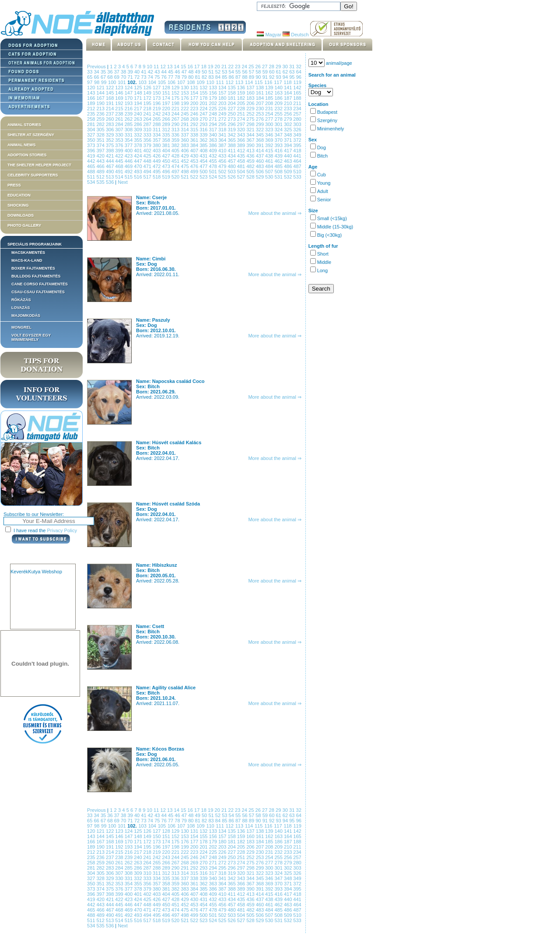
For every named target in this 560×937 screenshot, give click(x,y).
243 (166, 114)
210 (289, 103)
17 (198, 67)
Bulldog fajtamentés (36, 276)
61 (279, 72)
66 (97, 77)
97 (91, 82)
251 (242, 114)
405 (176, 151)
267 (176, 119)
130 (185, 88)
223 (195, 109)
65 (90, 77)
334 (157, 135)
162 (270, 93)
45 (171, 72)
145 (110, 93)
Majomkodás (26, 316)
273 (232, 119)
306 (110, 130)
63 (292, 72)
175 (176, 98)
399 (120, 151)
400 (129, 151)
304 (92, 130)
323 (270, 130)
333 (148, 135)
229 (251, 109)
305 (101, 130)
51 (212, 72)
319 (232, 130)
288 (157, 124)
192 (120, 103)
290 (176, 124)
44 (165, 72)
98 (98, 82)
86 (232, 77)
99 (105, 82)
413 (251, 151)
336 (176, 135)
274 (242, 119)
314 (185, 130)
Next (123, 182)
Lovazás (21, 308)
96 (299, 77)
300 (270, 124)
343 (242, 135)
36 (110, 72)
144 (101, 93)
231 (270, 109)
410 (223, 151)
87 (239, 77)
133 (214, 88)
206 (251, 103)
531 (279, 177)
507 (270, 172)
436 (251, 156)
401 (138, 151)
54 (232, 72)
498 (185, 172)
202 (214, 103)
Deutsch (296, 35)
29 (279, 67)
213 (101, 109)
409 (214, 151)
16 (191, 67)
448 (148, 161)
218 (148, 109)
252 (251, 114)
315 (195, 130)
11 (157, 67)
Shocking (18, 205)
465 (92, 166)
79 (185, 77)
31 (293, 67)
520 (176, 177)
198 (176, 103)
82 (205, 77)
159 (242, 93)
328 (101, 135)
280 (297, 119)
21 (225, 67)
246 (195, 114)
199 (185, 103)
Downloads (21, 215)
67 (104, 77)
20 (218, 67)
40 (138, 72)
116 (269, 82)
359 (176, 140)
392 (270, 145)
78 (178, 77)
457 (232, 161)
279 (289, 119)
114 (250, 82)
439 (279, 156)
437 (261, 156)
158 (232, 93)
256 (289, 114)
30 (286, 67)
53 (225, 72)
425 (148, 156)
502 (223, 172)
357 (157, 140)
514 (120, 177)
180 (223, 98)
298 (251, 124)
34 (97, 72)
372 (297, 140)
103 (143, 82)
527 (242, 177)
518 (157, 177)
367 (251, 140)
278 (279, 119)
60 (272, 72)
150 (157, 93)
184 (261, 98)
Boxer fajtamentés (33, 268)
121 (101, 88)
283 (110, 124)
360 (185, 140)
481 (242, 166)
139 (270, 88)
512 (101, 177)
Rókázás (21, 300)
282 (101, 124)
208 (270, 103)
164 (289, 93)
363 (214, 140)
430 (195, 156)
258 (92, 119)
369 (270, 140)
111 (221, 82)
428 (176, 156)
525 (223, 177)
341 (223, 135)
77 (171, 77)
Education (19, 195)
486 (289, 166)
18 (205, 67)
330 (120, 135)
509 (289, 172)
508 (279, 172)
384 (195, 145)
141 (289, 88)
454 (204, 161)
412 (242, 151)
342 (232, 135)
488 (92, 172)
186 (279, 98)
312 (166, 130)
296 (232, 124)
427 (166, 156)
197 (166, 103)
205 (242, 103)
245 (185, 114)
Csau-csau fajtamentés (38, 292)
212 (92, 109)
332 (138, 135)
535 (101, 182)
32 (299, 67)
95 (292, 77)
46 (178, 72)
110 (211, 82)
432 (214, 156)
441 (297, 156)
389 (242, 145)
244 (176, 114)
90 (259, 77)
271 (214, 119)
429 (185, 156)
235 (92, 114)
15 (184, 67)
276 (261, 119)
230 (261, 109)
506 (261, 172)
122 (110, 88)
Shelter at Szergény (31, 135)
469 (129, 166)
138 (261, 88)
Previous (96, 67)
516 (138, 177)
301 (279, 124)
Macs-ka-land (27, 260)
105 (163, 82)
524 (214, 177)
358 (166, 140)
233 (289, 109)
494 (148, 172)
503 (232, 172)
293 (204, 124)
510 (297, 172)
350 (92, 140)
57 (252, 72)
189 (92, 103)
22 (232, 67)
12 (164, 67)
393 (279, 145)
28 (273, 67)
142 (297, 88)
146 (120, 93)
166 (92, 98)
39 (131, 72)
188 (297, 98)
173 (157, 98)
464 (297, 161)
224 (204, 109)
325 (289, 130)
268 (185, 119)
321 (251, 130)
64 (299, 72)
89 (252, 77)
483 (261, 166)
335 (166, 135)
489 (101, 172)
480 (232, 166)
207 (261, 103)
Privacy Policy (62, 530)
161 (261, 93)
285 (129, 124)
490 (110, 172)
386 (214, 145)
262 (129, 119)
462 (279, 161)
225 (214, 109)
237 (110, 114)
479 (223, 166)
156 (214, 93)
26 (259, 67)
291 (185, 124)
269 (195, 119)
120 (92, 88)
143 (92, 93)
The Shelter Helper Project (39, 165)
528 (251, 177)
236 (101, 114)
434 (232, 156)
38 (124, 72)
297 (242, 124)
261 (120, 119)
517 (148, 177)
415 (270, 151)
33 (90, 72)
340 (214, 135)
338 (195, 135)
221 (176, 109)
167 (101, 98)
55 (239, 72)
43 (158, 72)
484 (270, 166)
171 (138, 98)
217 (138, 109)
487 (297, 166)
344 (251, 135)
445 (120, 161)
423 (129, 156)
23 (238, 67)
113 (240, 82)
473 (166, 166)
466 (101, 166)
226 (223, 109)
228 (242, 109)
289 (166, 124)
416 (279, 151)
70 (124, 77)
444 (110, 161)
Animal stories (24, 125)
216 (129, 109)
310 (148, 130)
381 (166, 145)
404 (166, 151)
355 (138, 140)
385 (204, 145)
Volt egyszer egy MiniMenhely (31, 337)
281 (92, 124)
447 (138, 161)
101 (122, 82)
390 (251, 145)
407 (195, 151)
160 (251, 93)
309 (138, 130)
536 (110, 182)
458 (242, 161)
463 (289, 161)
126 (148, 88)
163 (279, 93)
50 (205, 72)
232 (279, 109)
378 (138, 145)
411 (232, 151)
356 (148, 140)
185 (270, 98)
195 (148, 103)
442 (92, 161)
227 (232, 109)
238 (120, 114)
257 (297, 114)
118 (288, 82)
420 (101, 156)
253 (261, 114)
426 (157, 156)
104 (153, 82)
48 (191, 72)
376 (120, 145)
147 (129, 93)
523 (204, 177)
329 (110, 135)
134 (223, 88)
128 (166, 88)
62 (286, 72)
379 (148, 145)
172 (148, 98)
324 (279, 130)
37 (117, 72)
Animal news (21, 145)
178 (204, 98)
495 (157, 172)
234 (297, 109)
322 (261, 130)
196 (157, 103)
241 (148, 114)
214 (110, 109)
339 (204, 135)
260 (110, 119)
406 (185, 151)
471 (148, 166)
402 (148, 151)
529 (261, 177)
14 (178, 67)
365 (232, 140)
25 (252, 67)
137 (251, 88)
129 (176, 88)
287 (148, 124)
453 (195, 161)
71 (131, 77)
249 (223, 114)
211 (297, 103)
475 (185, 166)
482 (251, 166)
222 (185, 109)
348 (289, 135)
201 (204, 103)
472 (157, 166)
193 (129, 103)
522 (195, 177)
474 (176, 166)
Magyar (269, 35)
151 (166, 93)
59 (266, 72)
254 (270, 114)
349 (297, 135)
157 (223, 93)
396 (92, 151)
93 (279, 77)
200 (195, 103)
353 (120, 140)
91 (266, 77)
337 (185, 135)
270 (204, 119)
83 (212, 77)
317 (214, 130)
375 (110, 145)
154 (195, 93)
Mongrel (21, 327)
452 (185, 161)
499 (195, 172)
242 (157, 114)
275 (251, 119)
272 (223, 119)
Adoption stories (27, 155)
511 (92, 177)
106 (172, 82)
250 (232, 114)
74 (151, 77)
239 (129, 114)
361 (195, 140)
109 (201, 82)
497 (176, 172)
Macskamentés (28, 253)
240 (138, 114)
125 (138, 88)
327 (92, 135)
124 (129, 88)
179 (214, 98)
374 (101, 145)
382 (176, 145)
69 (117, 77)
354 (129, 140)
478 (214, 166)
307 (120, 130)
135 (232, 88)
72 (138, 77)
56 (245, 72)
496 (166, 172)
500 (204, 172)
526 (232, 177)
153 (185, 93)
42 (151, 72)
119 (297, 82)
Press (14, 185)
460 (261, 161)
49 (198, 72)
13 (171, 67)
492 (129, 172)
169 (120, 98)
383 (185, 145)
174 (166, 98)
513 (110, 177)
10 (150, 67)
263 (138, 119)
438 (270, 156)
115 (259, 82)
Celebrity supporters (33, 175)
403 (157, 151)
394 (289, 145)
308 (129, 130)
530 (270, 177)
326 (297, 130)
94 (286, 77)
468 (120, 166)
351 (101, 140)
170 (129, 98)
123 (120, 88)
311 (157, 130)
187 (289, 98)
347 (279, 135)
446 (129, 161)
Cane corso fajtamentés (40, 284)
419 (92, 156)
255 (279, 114)
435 (242, 156)
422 (120, 156)
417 (289, 151)
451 (176, 161)
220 (166, 109)
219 (157, 109)
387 (223, 145)
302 (289, 124)
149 (148, 93)
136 (242, 88)
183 (251, 98)
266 (166, 119)
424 (138, 156)
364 (223, 140)
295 (223, 124)
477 (204, 166)
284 (120, 124)
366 (242, 140)
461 (270, 161)
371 (289, 140)
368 (261, 140)
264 (148, 119)
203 (223, 103)
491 (120, 172)
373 (92, 145)
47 (185, 72)
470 (138, 166)
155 (204, 93)
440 (289, 156)
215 (120, 109)
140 (279, 88)
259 (101, 119)
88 (245, 77)
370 (279, 140)
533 (297, 177)
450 (166, 161)
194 (138, 103)
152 (176, 93)
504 (242, 172)
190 (101, 103)
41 (144, 72)
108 (192, 82)
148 (138, 93)
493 (138, 172)
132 (204, 88)
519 (166, 177)
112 (231, 82)
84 (219, 77)
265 (157, 119)
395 (297, 145)
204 (232, 103)
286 (138, 124)
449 (157, 161)
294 (214, 124)
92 (272, 77)
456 (223, 161)
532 (289, 177)
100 (113, 82)
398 (110, 151)
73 (144, 77)
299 (261, 124)
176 (185, 98)
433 (223, 156)
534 (92, 182)
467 (110, 166)
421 (110, 156)
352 (110, 140)
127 (157, 88)
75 (158, 77)
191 (110, 103)
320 (242, 130)
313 (176, 130)
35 (104, 72)
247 (204, 114)
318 (223, 130)
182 (242, 98)
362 (204, 140)
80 (191, 77)
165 (297, 93)
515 (129, 177)
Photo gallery (24, 225)
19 (211, 67)
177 (195, 98)
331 (129, 135)
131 (195, 88)
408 (204, 151)
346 (270, 135)
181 (232, 98)
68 (110, 77)
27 (266, 67)
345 (261, 135)
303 (297, 124)
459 (251, 161)
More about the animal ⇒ (275, 213)
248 (214, 114)
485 (279, 166)
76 (165, 77)
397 (101, 151)
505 (251, 172)
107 (182, 82)
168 (110, 98)
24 (245, 67)
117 (279, 82)
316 (204, 130)
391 (261, 145)
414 (261, 151)
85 (225, 77)
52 (219, 72)
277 (270, 119)
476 (195, 166)
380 (157, 145)
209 (279, 103)
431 (204, 156)
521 (185, 177)
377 (129, 145)
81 (198, 77)
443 (101, 161)
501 (214, 172)
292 (195, 124)
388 (232, 145)
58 (259, 72)
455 (214, 161)
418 (297, 151)
